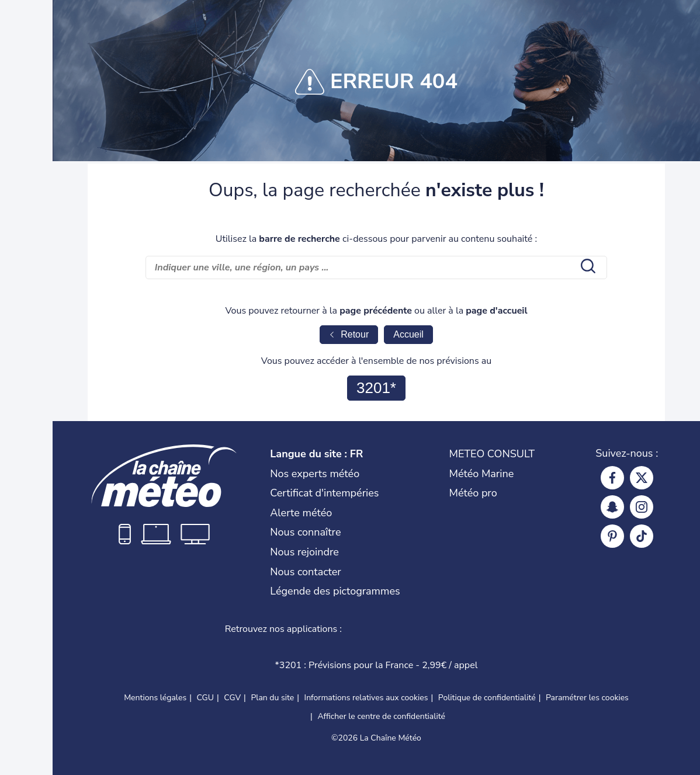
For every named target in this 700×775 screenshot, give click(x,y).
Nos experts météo (315, 474)
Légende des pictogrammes (335, 591)
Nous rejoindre (304, 552)
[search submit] (587, 267)
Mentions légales (155, 698)
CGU (205, 698)
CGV (232, 698)
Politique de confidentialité (487, 698)
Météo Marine (482, 474)
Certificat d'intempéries (324, 493)
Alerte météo (301, 513)
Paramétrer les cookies (587, 698)
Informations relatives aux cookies (366, 698)
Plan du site (272, 698)
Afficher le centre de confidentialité (381, 717)
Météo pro (473, 493)
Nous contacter (306, 572)
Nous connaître (305, 532)
